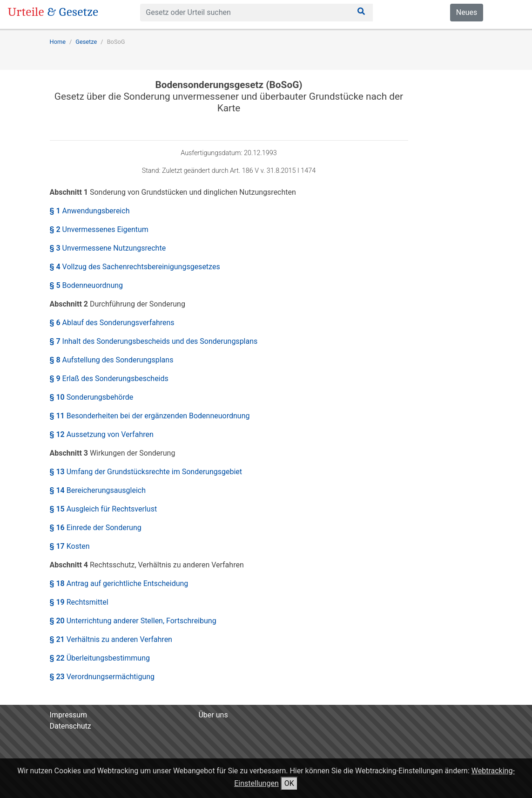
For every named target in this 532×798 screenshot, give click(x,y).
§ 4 (135, 267)
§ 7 (154, 341)
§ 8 (112, 360)
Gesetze (86, 42)
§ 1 (90, 211)
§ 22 (100, 658)
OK (289, 783)
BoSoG (116, 42)
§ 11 (150, 416)
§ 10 (92, 397)
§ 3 (108, 248)
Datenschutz (71, 726)
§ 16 (96, 528)
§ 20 (133, 621)
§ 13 (146, 472)
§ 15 (104, 509)
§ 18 (119, 583)
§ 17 (70, 546)
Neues (467, 12)
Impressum (69, 715)
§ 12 (102, 434)
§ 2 (99, 229)
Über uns (213, 715)
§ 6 (112, 323)
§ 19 (79, 602)
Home (58, 42)
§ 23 (102, 677)
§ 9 (109, 379)
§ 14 (98, 490)
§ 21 (111, 639)
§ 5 (87, 285)
